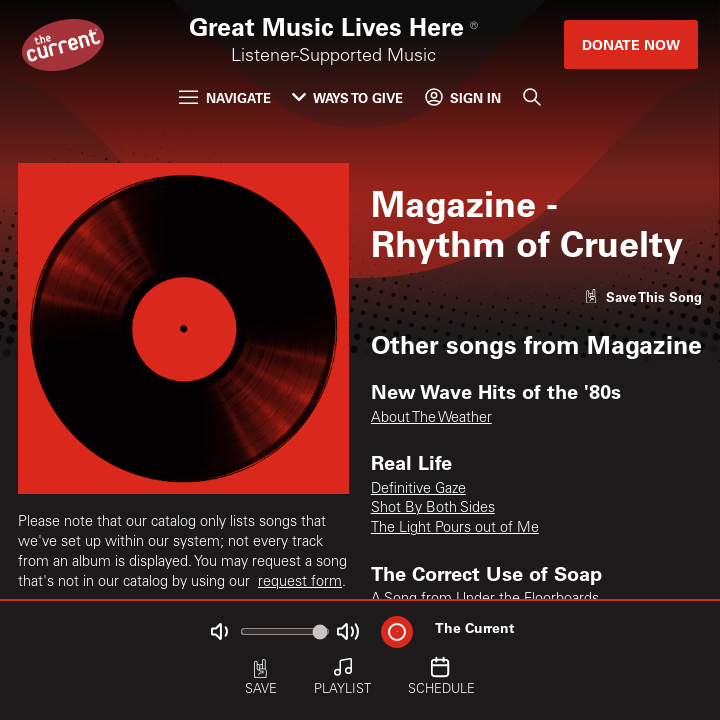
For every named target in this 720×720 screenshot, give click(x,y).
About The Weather (431, 419)
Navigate (224, 97)
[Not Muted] (219, 631)
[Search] (531, 97)
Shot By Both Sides (433, 509)
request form (300, 583)
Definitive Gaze (418, 490)
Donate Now (631, 44)
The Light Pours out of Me (455, 529)
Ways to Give (347, 97)
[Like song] (643, 296)
